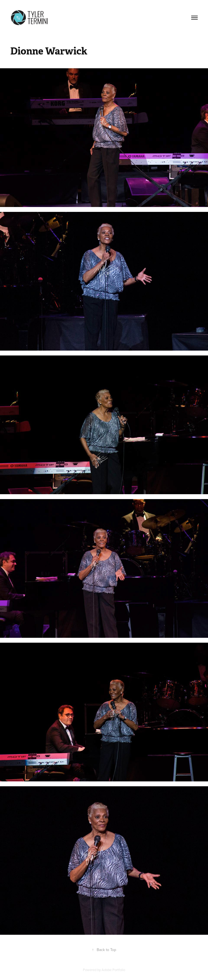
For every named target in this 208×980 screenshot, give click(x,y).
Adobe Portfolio (113, 970)
